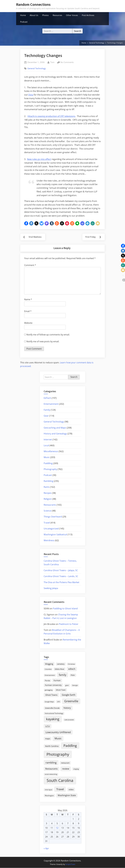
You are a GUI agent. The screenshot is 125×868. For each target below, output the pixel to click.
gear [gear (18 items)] (67, 686)
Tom (52, 62)
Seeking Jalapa (51, 588)
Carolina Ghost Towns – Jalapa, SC (61, 570)
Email (28, 311)
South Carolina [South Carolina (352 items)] (60, 781)
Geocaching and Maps (55, 428)
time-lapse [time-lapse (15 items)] (49, 790)
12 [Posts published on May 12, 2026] (57, 828)
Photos (45, 15)
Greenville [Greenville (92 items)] (71, 701)
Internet (48, 440)
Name (28, 300)
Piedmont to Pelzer (69, 624)
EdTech (47, 398)
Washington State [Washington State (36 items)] (67, 795)
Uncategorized (51, 529)
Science (48, 511)
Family (47, 410)
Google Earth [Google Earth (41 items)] (69, 695)
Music (47, 458)
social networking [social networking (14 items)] (51, 774)
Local (46, 446)
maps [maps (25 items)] (48, 739)
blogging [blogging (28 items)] (49, 664)
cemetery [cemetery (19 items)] (61, 664)
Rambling (48, 481)
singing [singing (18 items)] (76, 769)
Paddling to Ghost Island (65, 609)
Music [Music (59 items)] (58, 739)
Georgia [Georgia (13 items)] (75, 686)
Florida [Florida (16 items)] (47, 681)
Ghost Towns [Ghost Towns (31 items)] (51, 695)
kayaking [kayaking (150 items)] (53, 719)
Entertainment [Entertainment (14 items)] (50, 675)
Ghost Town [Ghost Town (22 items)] (61, 690)
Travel (47, 523)
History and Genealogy (55, 434)
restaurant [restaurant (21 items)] (65, 763)
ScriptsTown (70, 864)
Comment (30, 265)
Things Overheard (53, 517)
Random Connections (33, 4)
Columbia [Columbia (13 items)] (48, 669)
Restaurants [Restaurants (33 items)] (51, 769)
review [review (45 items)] (66, 769)
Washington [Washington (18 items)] (49, 796)
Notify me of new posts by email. (43, 342)
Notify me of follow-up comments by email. (48, 335)
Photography (50, 469)
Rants (47, 487)
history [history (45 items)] (67, 708)
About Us (34, 15)
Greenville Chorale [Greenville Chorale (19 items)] (52, 708)
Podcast (24, 22)
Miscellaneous (51, 451)
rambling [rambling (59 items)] (51, 763)
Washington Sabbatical (55, 535)
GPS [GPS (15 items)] (59, 702)
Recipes (48, 493)
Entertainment (51, 404)
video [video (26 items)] (71, 790)
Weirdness (49, 541)
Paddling (48, 463)
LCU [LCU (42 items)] (48, 726)
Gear (46, 416)
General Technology (37, 68)
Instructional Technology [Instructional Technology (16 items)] (54, 713)
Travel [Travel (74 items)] (60, 789)
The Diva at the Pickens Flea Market (61, 582)
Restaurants (50, 505)
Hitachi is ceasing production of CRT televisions (51, 116)
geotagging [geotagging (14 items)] (49, 690)
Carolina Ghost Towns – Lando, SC (61, 577)
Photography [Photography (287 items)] (58, 754)
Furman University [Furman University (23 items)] (53, 685)
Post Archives (88, 15)
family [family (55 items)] (63, 675)
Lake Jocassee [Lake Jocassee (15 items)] (69, 720)
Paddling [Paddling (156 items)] (70, 746)
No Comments (67, 62)
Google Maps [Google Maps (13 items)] (49, 702)
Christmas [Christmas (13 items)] (71, 664)
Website (28, 323)
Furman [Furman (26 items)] (57, 681)
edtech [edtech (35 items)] (72, 669)
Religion (48, 499)
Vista (31, 95)
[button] (26, 223)
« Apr (46, 849)
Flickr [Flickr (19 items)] (73, 675)
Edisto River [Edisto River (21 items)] (60, 669)
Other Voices (72, 15)
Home (23, 15)
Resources (57, 15)
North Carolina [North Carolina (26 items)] (52, 746)
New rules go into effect (39, 159)
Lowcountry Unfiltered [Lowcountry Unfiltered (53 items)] (58, 732)
